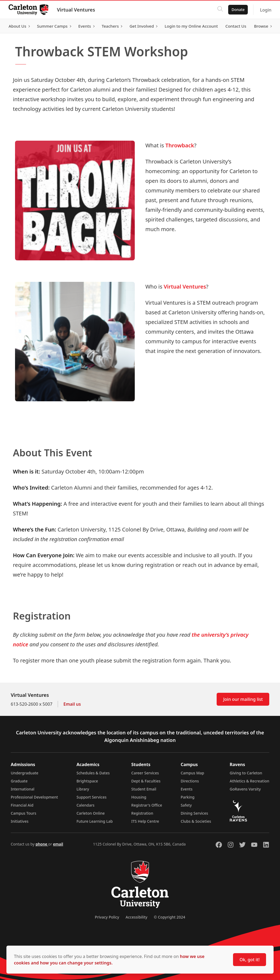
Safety (186, 805)
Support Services (92, 797)
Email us (72, 704)
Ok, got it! (250, 960)
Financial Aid (22, 805)
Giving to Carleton (246, 773)
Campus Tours (23, 813)
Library (83, 789)
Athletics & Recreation (250, 781)
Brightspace (87, 781)
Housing (139, 797)
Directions (190, 781)
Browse (261, 26)
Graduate (19, 781)
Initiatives (20, 821)
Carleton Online (91, 813)
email (58, 844)
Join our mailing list (243, 699)
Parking (188, 797)
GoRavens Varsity (245, 789)
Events (187, 789)
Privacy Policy (107, 917)
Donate (238, 10)
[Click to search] (220, 10)
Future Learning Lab (95, 821)
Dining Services (194, 813)
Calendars (86, 805)
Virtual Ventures (76, 10)
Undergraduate (25, 773)
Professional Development (34, 797)
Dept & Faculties (146, 781)
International (23, 789)
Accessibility (137, 917)
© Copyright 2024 (170, 917)
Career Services (145, 773)
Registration (142, 813)
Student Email (144, 789)
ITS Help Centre (145, 821)
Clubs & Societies (196, 821)
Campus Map (192, 773)
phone (42, 844)
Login (266, 10)
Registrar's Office (147, 805)
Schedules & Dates (93, 773)
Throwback (180, 145)
